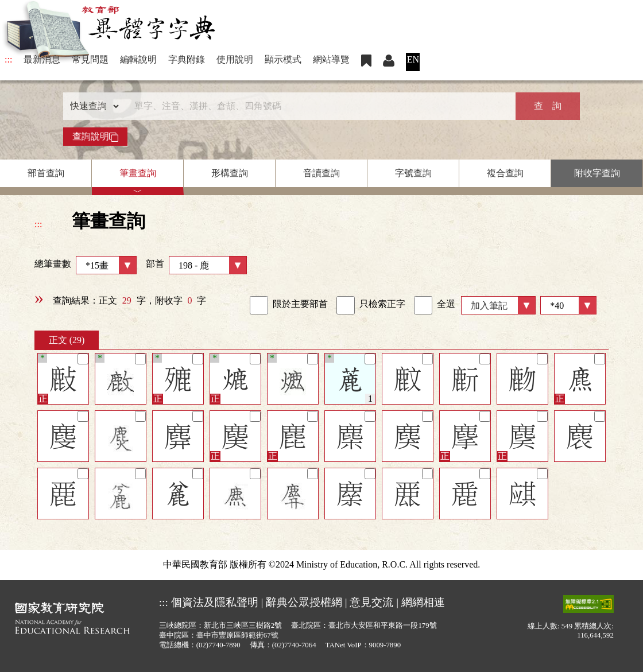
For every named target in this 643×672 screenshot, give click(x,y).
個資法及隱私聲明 (215, 602)
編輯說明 (138, 59)
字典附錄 (187, 59)
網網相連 (423, 602)
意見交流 (371, 602)
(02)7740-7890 (218, 645)
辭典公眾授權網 (304, 602)
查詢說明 (95, 137)
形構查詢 (230, 173)
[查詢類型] (92, 106)
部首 (196, 265)
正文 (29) (67, 340)
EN (413, 59)
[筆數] (568, 305)
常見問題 (90, 59)
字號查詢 (413, 173)
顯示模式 (283, 59)
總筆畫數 (86, 265)
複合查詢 (505, 173)
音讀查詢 (321, 173)
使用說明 (235, 59)
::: (8, 59)
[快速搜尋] (317, 106)
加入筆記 (489, 306)
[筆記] (83, 359)
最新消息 (42, 59)
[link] (259, 305)
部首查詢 (46, 173)
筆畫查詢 (138, 173)
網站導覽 (331, 59)
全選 (435, 305)
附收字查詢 (597, 173)
